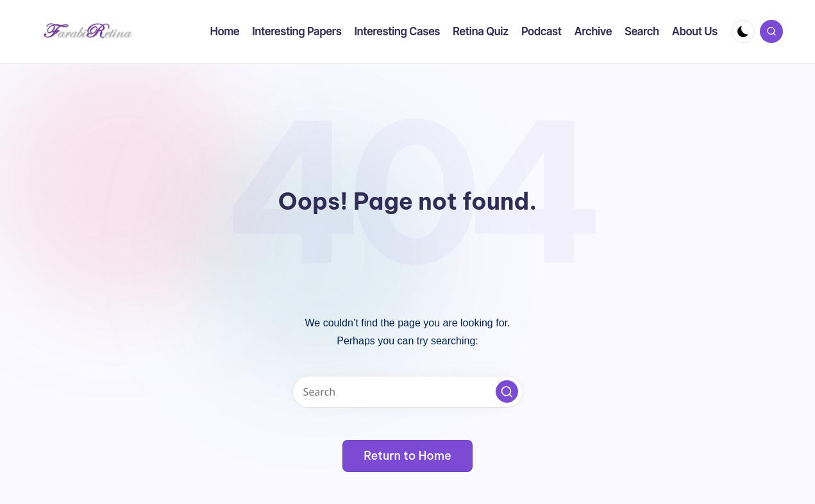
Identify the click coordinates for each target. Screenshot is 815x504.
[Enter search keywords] (408, 392)
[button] (507, 391)
